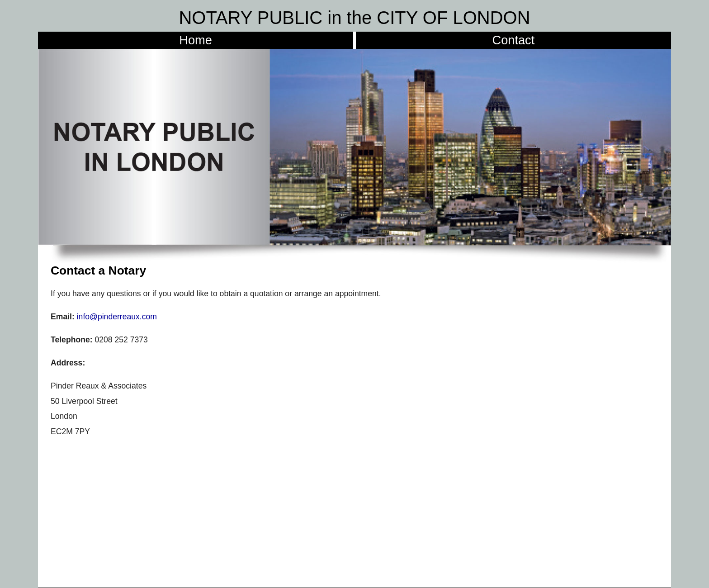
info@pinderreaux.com (117, 317)
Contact (514, 40)
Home (196, 40)
